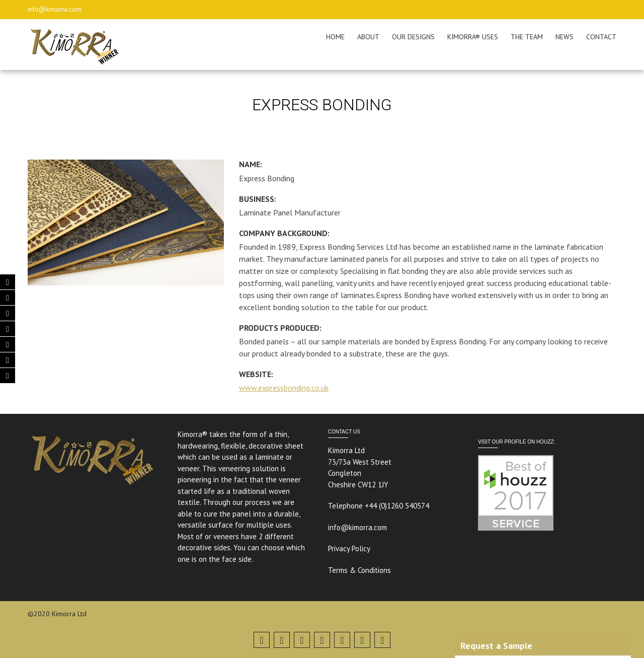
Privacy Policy (349, 549)
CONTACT (601, 37)
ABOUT (368, 37)
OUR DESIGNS (413, 37)
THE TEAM (527, 37)
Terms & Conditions (359, 570)
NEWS (565, 37)
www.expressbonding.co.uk (284, 388)
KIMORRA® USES (473, 37)
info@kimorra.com (55, 9)
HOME (335, 37)
